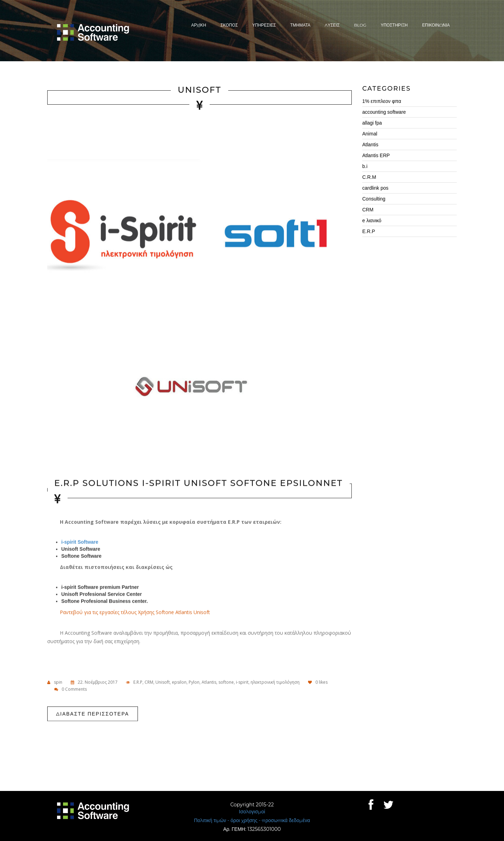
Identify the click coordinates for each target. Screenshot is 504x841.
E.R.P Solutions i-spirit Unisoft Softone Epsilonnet (198, 484)
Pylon (194, 682)
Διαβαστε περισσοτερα (93, 714)
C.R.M (369, 177)
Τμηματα (300, 25)
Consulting (374, 199)
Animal (370, 134)
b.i (365, 166)
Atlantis (209, 682)
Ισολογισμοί (252, 812)
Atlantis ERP (376, 155)
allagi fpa (372, 123)
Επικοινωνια (436, 25)
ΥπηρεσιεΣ (264, 25)
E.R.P (138, 682)
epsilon (179, 682)
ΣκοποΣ (229, 25)
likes (318, 682)
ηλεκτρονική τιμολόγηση (275, 682)
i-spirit (242, 682)
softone (226, 682)
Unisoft (199, 90)
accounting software (384, 112)
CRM (149, 682)
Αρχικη (199, 25)
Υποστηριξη (394, 25)
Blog (360, 25)
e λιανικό (372, 220)
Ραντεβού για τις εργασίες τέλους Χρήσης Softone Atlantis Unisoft (136, 612)
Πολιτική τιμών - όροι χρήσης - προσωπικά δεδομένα (252, 820)
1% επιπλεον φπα (382, 101)
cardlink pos (375, 188)
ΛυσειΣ (332, 25)
